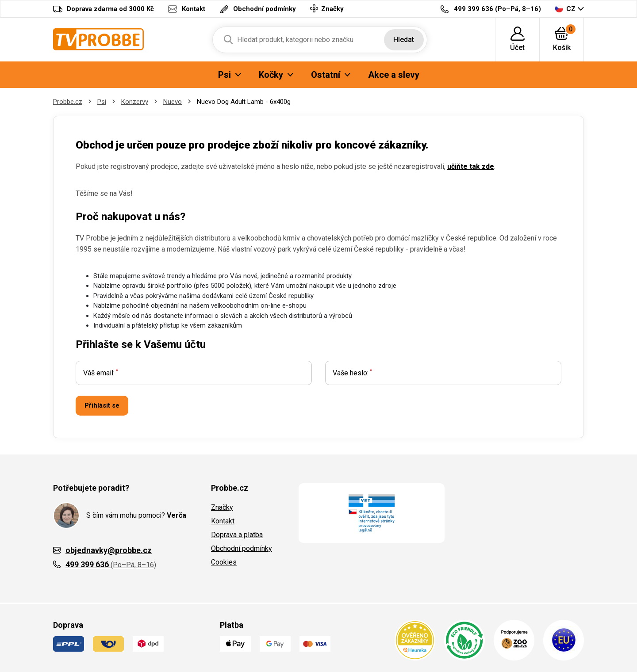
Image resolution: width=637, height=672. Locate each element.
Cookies (224, 562)
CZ (565, 9)
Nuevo (173, 102)
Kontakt (223, 521)
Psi (102, 102)
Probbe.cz (68, 102)
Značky (222, 507)
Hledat (404, 40)
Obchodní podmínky (242, 548)
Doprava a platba (237, 535)
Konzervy (135, 102)
